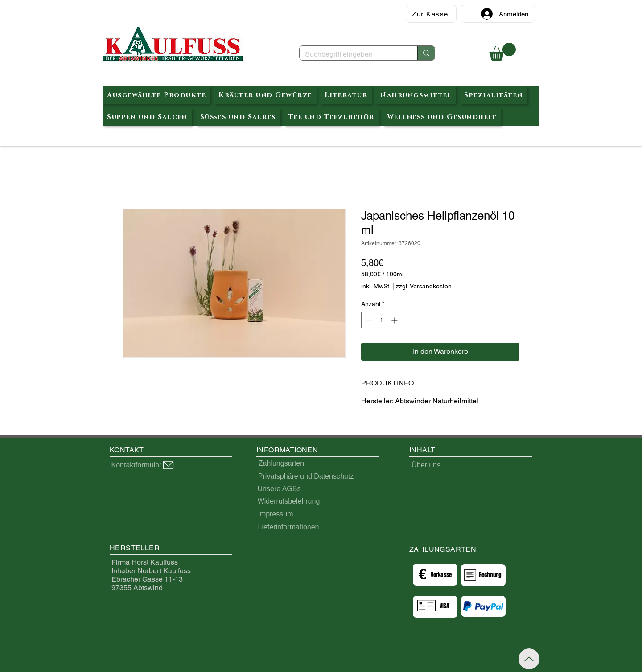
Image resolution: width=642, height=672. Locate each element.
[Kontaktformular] (143, 465)
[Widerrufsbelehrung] (289, 502)
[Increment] (395, 320)
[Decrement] (368, 320)
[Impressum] (276, 514)
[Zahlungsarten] (281, 464)
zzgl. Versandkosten (424, 286)
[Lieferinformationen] (288, 527)
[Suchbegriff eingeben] (352, 54)
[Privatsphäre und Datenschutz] (306, 477)
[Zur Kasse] (431, 14)
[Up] (529, 659)
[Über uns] (426, 465)
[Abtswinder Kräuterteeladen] (173, 44)
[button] (502, 52)
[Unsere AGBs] (279, 489)
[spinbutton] (382, 320)
